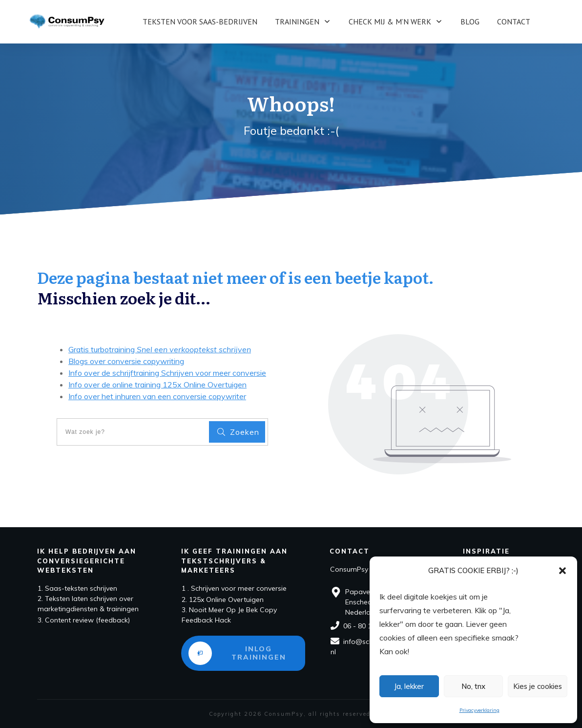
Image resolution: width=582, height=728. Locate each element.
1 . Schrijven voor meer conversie (234, 588)
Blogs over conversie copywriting (126, 361)
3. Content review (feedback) (84, 620)
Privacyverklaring (479, 710)
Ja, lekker (409, 686)
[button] (562, 571)
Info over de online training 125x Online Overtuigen (157, 385)
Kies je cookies (538, 686)
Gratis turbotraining (160, 349)
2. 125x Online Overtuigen (223, 600)
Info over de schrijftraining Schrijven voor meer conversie (167, 373)
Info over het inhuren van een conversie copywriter (157, 396)
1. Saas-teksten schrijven (77, 588)
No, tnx (473, 686)
